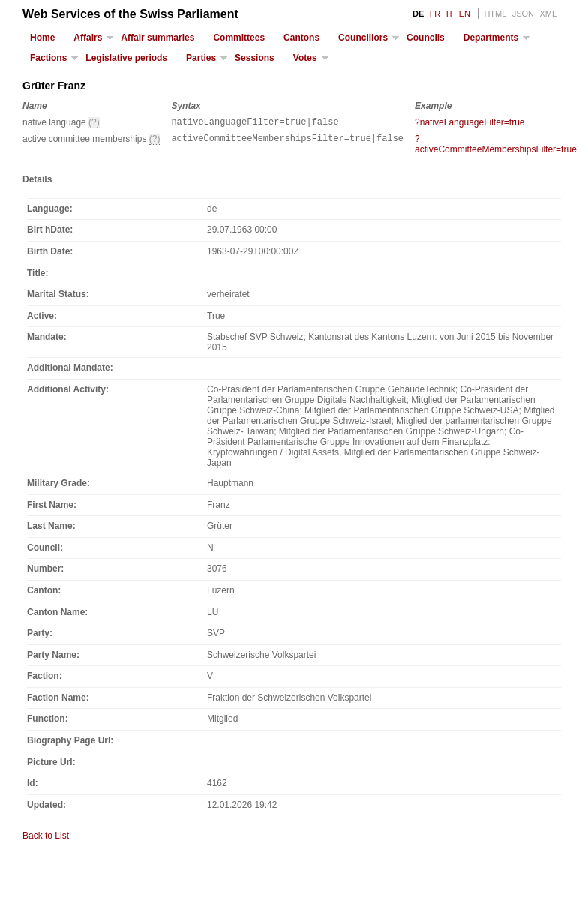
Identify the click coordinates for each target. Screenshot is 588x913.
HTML (495, 14)
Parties (201, 58)
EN (465, 14)
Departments (491, 38)
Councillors (363, 38)
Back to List (46, 838)
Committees (239, 38)
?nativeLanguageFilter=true (469, 122)
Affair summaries (157, 38)
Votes (305, 58)
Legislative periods (126, 58)
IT (450, 14)
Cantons (301, 38)
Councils (426, 38)
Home (42, 38)
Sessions (255, 58)
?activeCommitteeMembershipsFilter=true (496, 146)
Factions (48, 58)
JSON (523, 14)
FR (435, 14)
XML (548, 14)
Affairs (88, 38)
